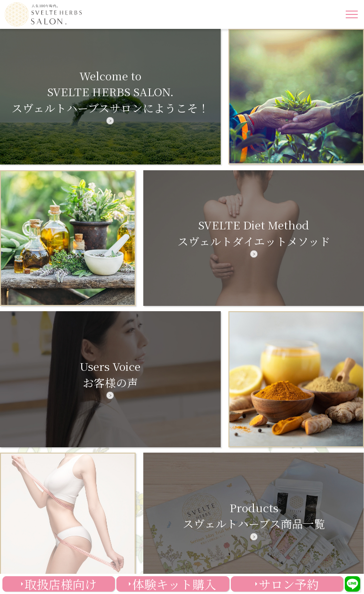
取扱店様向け (61, 584)
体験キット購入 (174, 584)
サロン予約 (289, 584)
